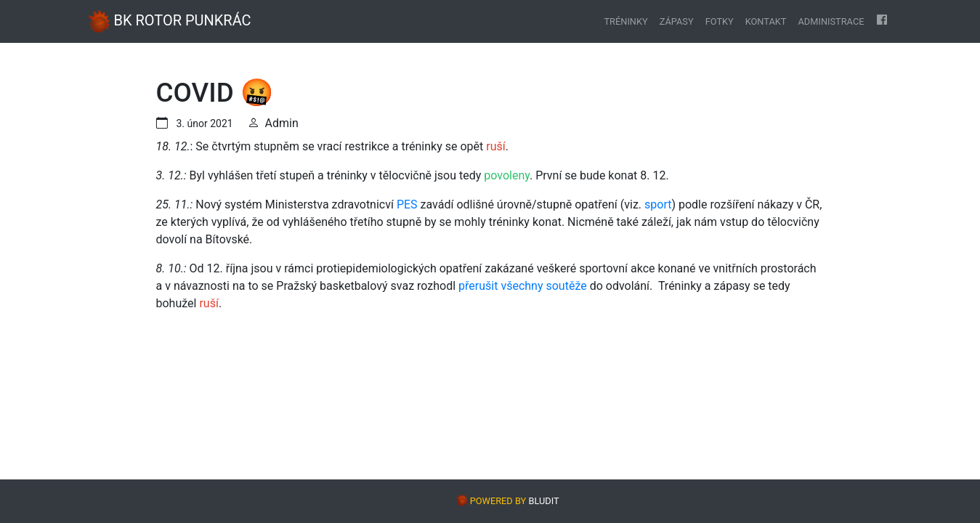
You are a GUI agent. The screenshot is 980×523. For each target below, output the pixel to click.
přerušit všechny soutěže (523, 286)
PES (407, 204)
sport (658, 204)
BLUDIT (543, 501)
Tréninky (625, 21)
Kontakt (766, 21)
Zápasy (677, 21)
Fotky (720, 21)
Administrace (831, 21)
